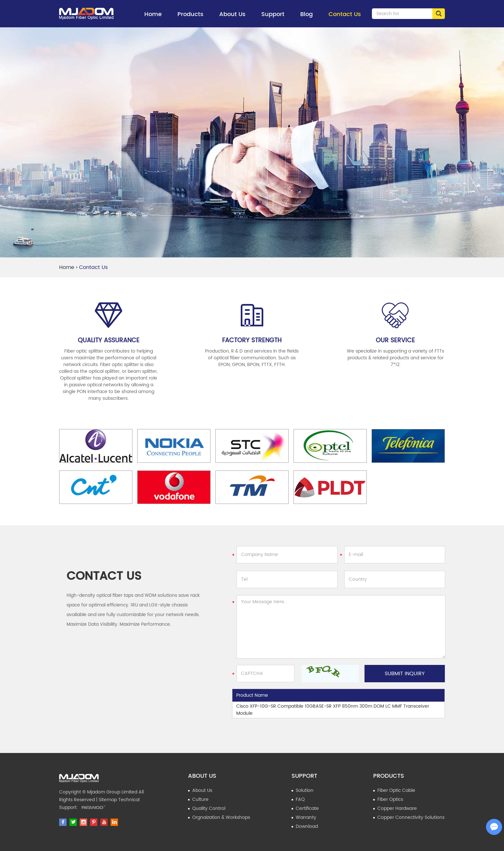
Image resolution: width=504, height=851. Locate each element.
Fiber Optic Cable (396, 790)
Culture (200, 799)
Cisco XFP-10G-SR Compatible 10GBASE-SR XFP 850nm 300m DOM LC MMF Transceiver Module (333, 710)
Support (273, 18)
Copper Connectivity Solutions (411, 817)
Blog (306, 14)
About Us (232, 18)
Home (153, 14)
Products (190, 18)
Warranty (306, 817)
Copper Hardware (397, 808)
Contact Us (345, 14)
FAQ (300, 799)
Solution (305, 790)
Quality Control (209, 808)
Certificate (307, 808)
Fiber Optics (390, 799)
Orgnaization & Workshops (221, 817)
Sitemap (108, 800)
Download (307, 826)
